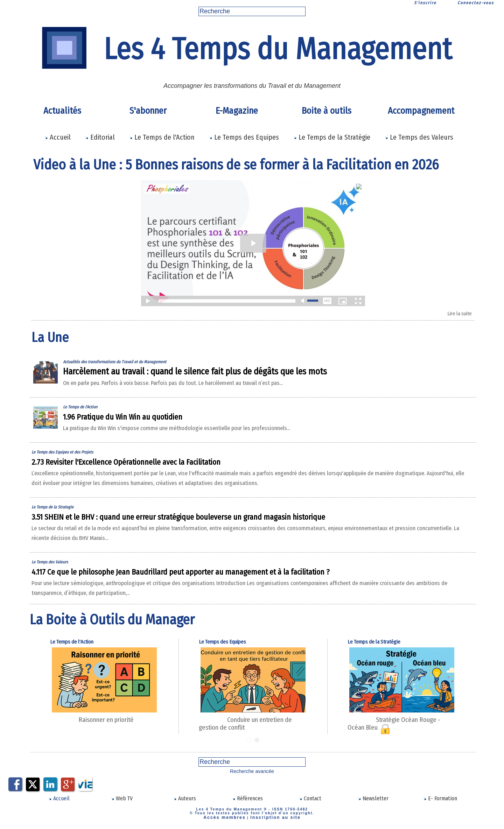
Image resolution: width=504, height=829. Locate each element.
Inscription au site (271, 819)
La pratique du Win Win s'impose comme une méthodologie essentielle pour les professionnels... (230, 431)
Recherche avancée (252, 775)
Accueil (58, 137)
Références (247, 801)
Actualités (62, 111)
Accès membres (229, 819)
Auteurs (185, 801)
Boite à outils (327, 111)
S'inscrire (425, 3)
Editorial (100, 137)
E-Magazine (237, 111)
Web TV (122, 801)
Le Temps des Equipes (244, 137)
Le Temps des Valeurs (419, 137)
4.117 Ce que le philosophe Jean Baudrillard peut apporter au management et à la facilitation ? (242, 584)
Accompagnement (421, 111)
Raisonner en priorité (97, 731)
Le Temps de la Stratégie (332, 137)
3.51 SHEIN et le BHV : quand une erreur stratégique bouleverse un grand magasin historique (238, 529)
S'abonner (148, 111)
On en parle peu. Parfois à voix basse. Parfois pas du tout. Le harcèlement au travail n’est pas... (228, 386)
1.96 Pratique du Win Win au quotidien (148, 419)
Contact (310, 801)
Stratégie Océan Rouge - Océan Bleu (408, 731)
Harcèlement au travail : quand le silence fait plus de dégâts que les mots (227, 374)
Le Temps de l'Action (162, 137)
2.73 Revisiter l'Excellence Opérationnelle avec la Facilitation (167, 465)
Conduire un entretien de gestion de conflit (265, 731)
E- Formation (440, 801)
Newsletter (373, 801)
